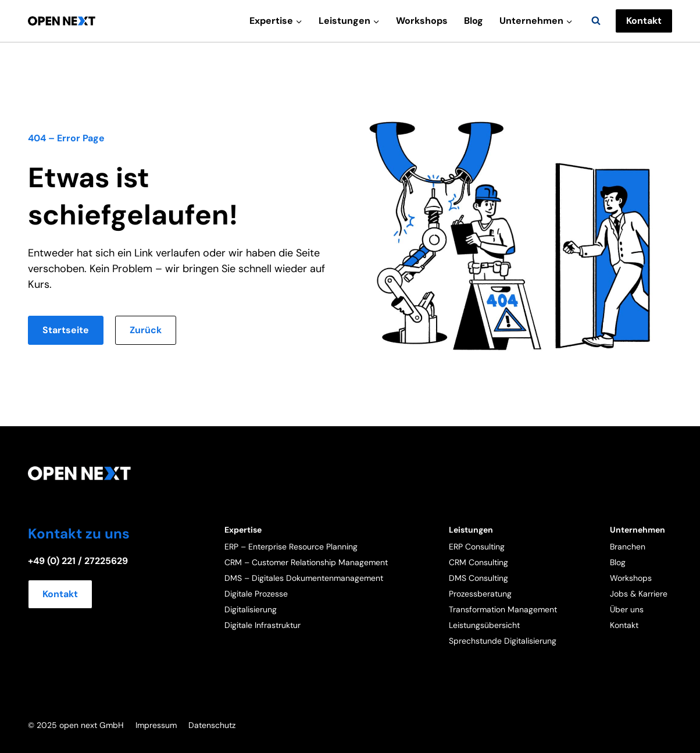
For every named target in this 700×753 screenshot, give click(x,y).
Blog (474, 21)
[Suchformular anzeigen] (596, 21)
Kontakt (644, 21)
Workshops (422, 21)
